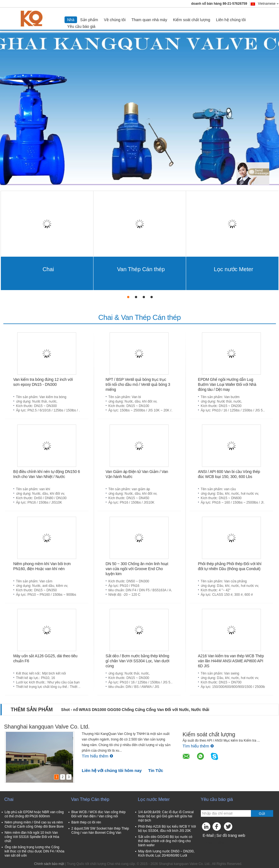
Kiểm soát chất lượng (192, 20)
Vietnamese (268, 4)
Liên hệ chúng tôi (231, 20)
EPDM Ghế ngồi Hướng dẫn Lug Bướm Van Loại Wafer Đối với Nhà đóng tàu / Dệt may (227, 384)
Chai (48, 269)
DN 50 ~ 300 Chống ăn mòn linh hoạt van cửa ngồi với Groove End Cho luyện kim (137, 569)
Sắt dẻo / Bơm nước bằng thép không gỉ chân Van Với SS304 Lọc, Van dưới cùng (138, 661)
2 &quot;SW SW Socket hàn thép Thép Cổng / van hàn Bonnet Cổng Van (100, 831)
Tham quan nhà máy (149, 20)
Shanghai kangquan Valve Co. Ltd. (47, 727)
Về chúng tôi (115, 20)
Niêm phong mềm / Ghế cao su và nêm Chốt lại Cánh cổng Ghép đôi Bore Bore (34, 824)
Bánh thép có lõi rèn (86, 822)
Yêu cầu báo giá (81, 26)
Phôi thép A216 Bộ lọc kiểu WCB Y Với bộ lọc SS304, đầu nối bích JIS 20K (167, 829)
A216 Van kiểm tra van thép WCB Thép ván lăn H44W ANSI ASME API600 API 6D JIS (231, 661)
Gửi (262, 814)
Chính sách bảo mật (49, 864)
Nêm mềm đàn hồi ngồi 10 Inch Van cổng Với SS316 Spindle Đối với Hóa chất (32, 837)
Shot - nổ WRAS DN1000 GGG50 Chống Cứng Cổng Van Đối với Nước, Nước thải (135, 710)
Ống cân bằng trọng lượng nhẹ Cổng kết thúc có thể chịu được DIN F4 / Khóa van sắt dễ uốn (35, 851)
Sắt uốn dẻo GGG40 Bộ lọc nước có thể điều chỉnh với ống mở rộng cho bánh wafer (165, 841)
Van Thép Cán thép (141, 269)
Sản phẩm (89, 20)
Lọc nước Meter (234, 269)
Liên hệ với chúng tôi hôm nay (112, 770)
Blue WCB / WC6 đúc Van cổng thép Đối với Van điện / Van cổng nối (99, 814)
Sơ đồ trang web (231, 835)
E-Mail (208, 835)
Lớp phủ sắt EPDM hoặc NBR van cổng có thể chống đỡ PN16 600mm (34, 814)
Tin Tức (156, 770)
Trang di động (213, 842)
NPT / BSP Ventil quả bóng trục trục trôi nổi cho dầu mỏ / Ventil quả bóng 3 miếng (138, 384)
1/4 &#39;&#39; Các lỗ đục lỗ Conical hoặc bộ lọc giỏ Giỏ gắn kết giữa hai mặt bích (166, 816)
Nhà (71, 20)
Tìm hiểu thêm (97, 756)
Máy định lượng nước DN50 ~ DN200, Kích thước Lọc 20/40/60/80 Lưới (166, 853)
